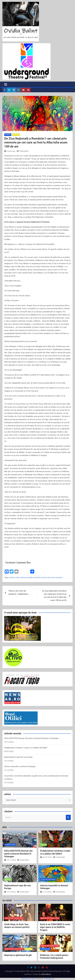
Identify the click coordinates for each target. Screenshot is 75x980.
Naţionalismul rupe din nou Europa (18, 757)
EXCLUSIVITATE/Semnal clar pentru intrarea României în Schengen (31, 738)
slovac (44, 577)
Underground (45, 949)
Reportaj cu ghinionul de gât (18, 955)
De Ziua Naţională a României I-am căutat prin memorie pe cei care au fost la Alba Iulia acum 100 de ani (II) (54, 596)
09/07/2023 (46, 857)
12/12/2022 (46, 892)
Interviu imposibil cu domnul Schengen (20, 766)
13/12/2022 (10, 892)
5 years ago (10, 151)
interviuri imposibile (48, 879)
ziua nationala (57, 577)
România (37, 577)
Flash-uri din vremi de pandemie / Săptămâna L (19, 592)
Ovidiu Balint (23, 151)
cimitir (17, 577)
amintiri (12, 577)
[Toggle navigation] (6, 84)
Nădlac (30, 577)
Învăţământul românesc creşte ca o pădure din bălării (26, 748)
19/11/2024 (10, 860)
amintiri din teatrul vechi (14, 918)
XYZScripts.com (49, 979)
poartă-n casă (10, 845)
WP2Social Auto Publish (28, 979)
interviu (8, 135)
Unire (49, 577)
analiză (44, 845)
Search (68, 817)
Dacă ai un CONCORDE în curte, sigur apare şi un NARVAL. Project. (55, 927)
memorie (24, 577)
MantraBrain (46, 974)
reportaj (16, 135)
